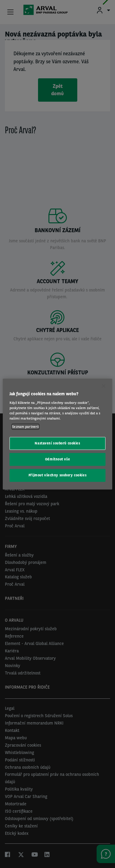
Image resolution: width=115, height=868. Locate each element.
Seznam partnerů (25, 427)
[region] (57, 434)
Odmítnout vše (57, 459)
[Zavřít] (104, 386)
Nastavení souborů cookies (57, 443)
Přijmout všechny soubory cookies (57, 475)
